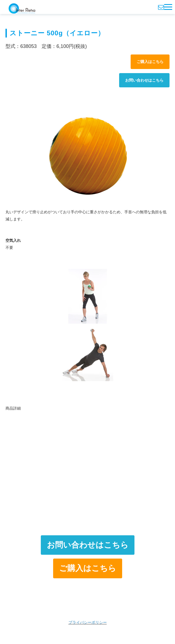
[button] (168, 7)
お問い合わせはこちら (144, 80)
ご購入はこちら (150, 62)
